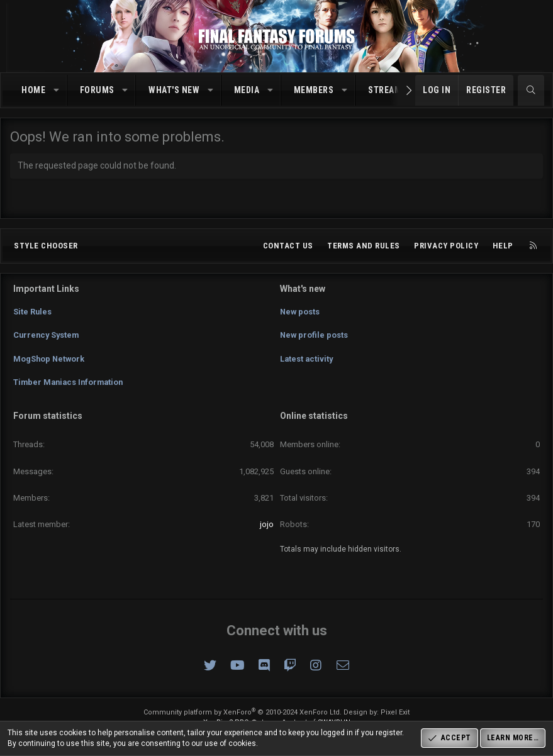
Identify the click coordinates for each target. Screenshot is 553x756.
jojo (267, 524)
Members (314, 90)
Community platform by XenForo (243, 712)
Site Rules (33, 315)
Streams (388, 90)
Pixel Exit (395, 712)
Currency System (47, 337)
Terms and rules (364, 250)
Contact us (288, 250)
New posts (300, 315)
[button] (57, 91)
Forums (97, 90)
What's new (174, 90)
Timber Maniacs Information (70, 383)
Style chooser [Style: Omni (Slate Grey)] (46, 250)
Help (503, 250)
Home (33, 90)
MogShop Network (50, 360)
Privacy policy (446, 250)
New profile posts (315, 337)
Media (247, 90)
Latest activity (307, 360)
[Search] (531, 91)
